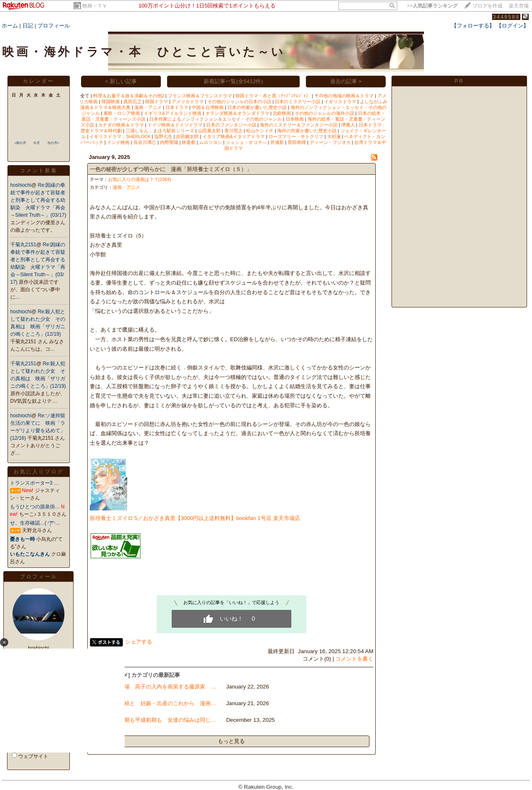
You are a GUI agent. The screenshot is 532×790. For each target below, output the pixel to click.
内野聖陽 (169, 142)
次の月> (53, 143)
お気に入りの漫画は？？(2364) (140, 179)
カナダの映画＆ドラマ (121, 125)
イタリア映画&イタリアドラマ (234, 136)
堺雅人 (348, 125)
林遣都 (188, 142)
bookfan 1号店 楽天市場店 (268, 518)
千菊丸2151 (23, 245)
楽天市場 (519, 6)
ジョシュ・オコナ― (246, 142)
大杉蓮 (334, 136)
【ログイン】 (512, 26)
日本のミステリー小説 (298, 102)
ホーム (10, 26)
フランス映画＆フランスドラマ (200, 96)
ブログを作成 (488, 6)
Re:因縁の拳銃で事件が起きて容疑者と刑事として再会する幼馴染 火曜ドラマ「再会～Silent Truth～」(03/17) (38, 200)
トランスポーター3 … (34, 483)
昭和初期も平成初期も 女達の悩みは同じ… (162, 720)
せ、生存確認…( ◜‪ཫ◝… (35, 523)
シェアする (139, 642)
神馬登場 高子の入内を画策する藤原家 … (162, 687)
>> (432, 6)
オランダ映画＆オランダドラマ (237, 113)
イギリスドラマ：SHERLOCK (120, 136)
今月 (37, 143)
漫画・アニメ (148, 107)
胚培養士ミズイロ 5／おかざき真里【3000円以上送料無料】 (163, 518)
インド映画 (118, 142)
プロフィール (54, 26)
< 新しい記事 (121, 81)
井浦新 (277, 142)
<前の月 (21, 143)
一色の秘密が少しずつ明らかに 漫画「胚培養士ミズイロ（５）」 (171, 169)
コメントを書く (354, 659)
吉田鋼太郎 (187, 136)
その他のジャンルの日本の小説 (239, 102)
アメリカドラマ (188, 102)
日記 (28, 26)
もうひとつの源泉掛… (35, 507)
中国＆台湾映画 (208, 107)
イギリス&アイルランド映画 (173, 113)
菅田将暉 (297, 142)
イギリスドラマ (340, 102)
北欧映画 (282, 113)
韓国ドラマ (156, 102)
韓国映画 (111, 102)
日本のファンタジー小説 (231, 125)
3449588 (506, 17)
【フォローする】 (473, 26)
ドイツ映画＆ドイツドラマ (175, 125)
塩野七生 (163, 136)
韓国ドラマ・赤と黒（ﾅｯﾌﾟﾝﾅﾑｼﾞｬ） (273, 96)
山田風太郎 (209, 131)
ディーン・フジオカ (330, 142)
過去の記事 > (346, 81)
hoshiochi (21, 185)
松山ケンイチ (260, 131)
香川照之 (234, 131)
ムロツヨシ (211, 142)
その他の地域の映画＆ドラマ (344, 96)
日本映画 (295, 119)
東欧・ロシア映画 (122, 113)
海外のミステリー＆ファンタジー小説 (299, 125)
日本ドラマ (177, 107)
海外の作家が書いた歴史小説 (307, 131)
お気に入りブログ (39, 472)
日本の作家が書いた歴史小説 (257, 107)
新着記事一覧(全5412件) (233, 81)
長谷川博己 (145, 142)
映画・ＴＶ (95, 6)
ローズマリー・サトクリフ (296, 136)
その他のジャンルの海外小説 (324, 113)
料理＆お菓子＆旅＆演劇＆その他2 (129, 96)
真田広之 (133, 102)
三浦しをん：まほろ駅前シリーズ (160, 131)
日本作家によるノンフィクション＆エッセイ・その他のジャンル (216, 119)
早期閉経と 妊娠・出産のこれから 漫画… (162, 703)
